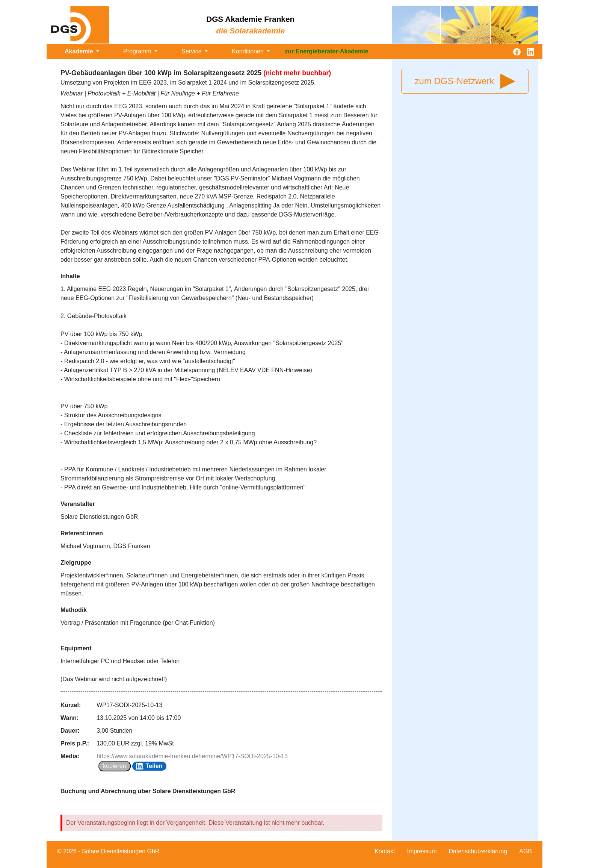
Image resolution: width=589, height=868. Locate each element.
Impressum (422, 851)
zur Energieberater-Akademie (326, 51)
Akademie (80, 51)
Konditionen (248, 51)
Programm (138, 51)
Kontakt (385, 851)
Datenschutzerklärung (478, 851)
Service (192, 51)
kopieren (114, 766)
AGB (526, 851)
